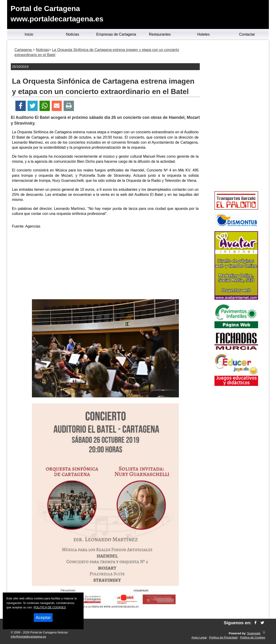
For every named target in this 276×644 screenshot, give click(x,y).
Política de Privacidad (223, 637)
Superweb (254, 633)
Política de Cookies (253, 637)
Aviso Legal (199, 637)
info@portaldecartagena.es (28, 637)
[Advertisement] (105, 265)
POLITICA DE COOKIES (50, 607)
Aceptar (43, 617)
